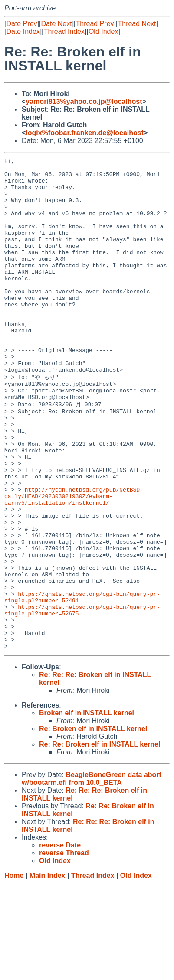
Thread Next (137, 24)
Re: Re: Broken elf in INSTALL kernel (100, 840)
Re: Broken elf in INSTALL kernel (93, 825)
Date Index (23, 32)
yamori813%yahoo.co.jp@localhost (84, 101)
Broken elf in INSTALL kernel (87, 809)
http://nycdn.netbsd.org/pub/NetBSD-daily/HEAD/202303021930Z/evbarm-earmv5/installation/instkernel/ (74, 562)
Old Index (103, 32)
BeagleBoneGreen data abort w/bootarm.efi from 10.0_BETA (92, 875)
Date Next (56, 24)
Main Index (48, 972)
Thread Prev (95, 24)
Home (14, 972)
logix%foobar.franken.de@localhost (85, 133)
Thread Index (64, 32)
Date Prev (21, 24)
